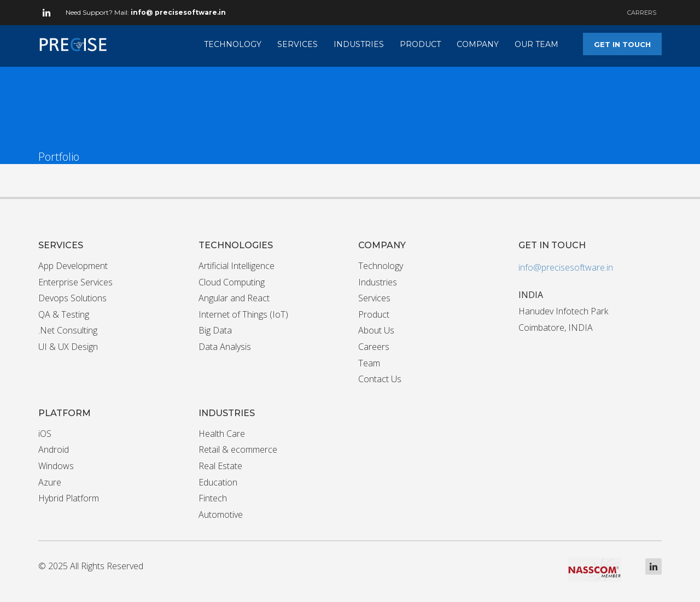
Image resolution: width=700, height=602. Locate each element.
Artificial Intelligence (237, 266)
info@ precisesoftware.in (178, 12)
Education (218, 482)
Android (54, 449)
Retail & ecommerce (238, 449)
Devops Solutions (72, 298)
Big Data (215, 330)
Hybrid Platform (69, 498)
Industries (378, 282)
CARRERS (642, 13)
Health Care (222, 434)
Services (374, 298)
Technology (381, 266)
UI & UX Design (68, 347)
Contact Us (380, 379)
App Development (73, 266)
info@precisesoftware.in (566, 267)
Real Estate (220, 466)
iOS (45, 434)
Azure (50, 482)
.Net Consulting (68, 330)
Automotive (221, 515)
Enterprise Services (75, 282)
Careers (374, 347)
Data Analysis (225, 347)
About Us (376, 330)
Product (374, 314)
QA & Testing (64, 314)
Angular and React (234, 298)
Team (369, 363)
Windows (56, 466)
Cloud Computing (232, 282)
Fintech (213, 498)
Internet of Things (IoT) (243, 314)
